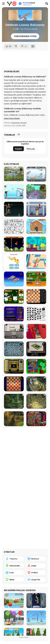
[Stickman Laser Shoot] (36, 209)
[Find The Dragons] (14, 227)
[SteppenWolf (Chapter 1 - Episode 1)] (36, 384)
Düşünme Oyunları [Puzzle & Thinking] (19, 123)
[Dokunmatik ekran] (14, 566)
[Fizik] (14, 573)
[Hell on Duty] (36, 174)
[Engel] (36, 566)
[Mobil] (14, 580)
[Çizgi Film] (36, 580)
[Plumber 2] (14, 349)
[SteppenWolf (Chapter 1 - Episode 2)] (14, 401)
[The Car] (36, 349)
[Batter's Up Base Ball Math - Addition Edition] (36, 279)
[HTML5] (36, 573)
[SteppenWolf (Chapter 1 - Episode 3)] (36, 401)
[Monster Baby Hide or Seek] (36, 261)
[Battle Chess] (36, 297)
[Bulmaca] (36, 559)
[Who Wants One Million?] (14, 314)
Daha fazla (25, 637)
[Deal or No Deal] (14, 366)
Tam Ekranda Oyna (25, 36)
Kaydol (18, 149)
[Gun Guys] (36, 244)
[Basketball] (14, 192)
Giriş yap (31, 149)
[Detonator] (14, 279)
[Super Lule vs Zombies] (14, 244)
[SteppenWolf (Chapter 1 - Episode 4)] (14, 419)
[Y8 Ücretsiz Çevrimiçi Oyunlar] (12, 4)
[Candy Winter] (36, 227)
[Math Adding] (14, 297)
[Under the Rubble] (14, 174)
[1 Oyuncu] (14, 559)
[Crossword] (36, 314)
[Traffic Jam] (36, 366)
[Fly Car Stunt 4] (36, 192)
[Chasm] (36, 331)
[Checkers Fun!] (14, 384)
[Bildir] (24, 46)
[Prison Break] (14, 331)
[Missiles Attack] (14, 209)
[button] (12, 118)
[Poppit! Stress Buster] (36, 419)
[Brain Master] (14, 261)
